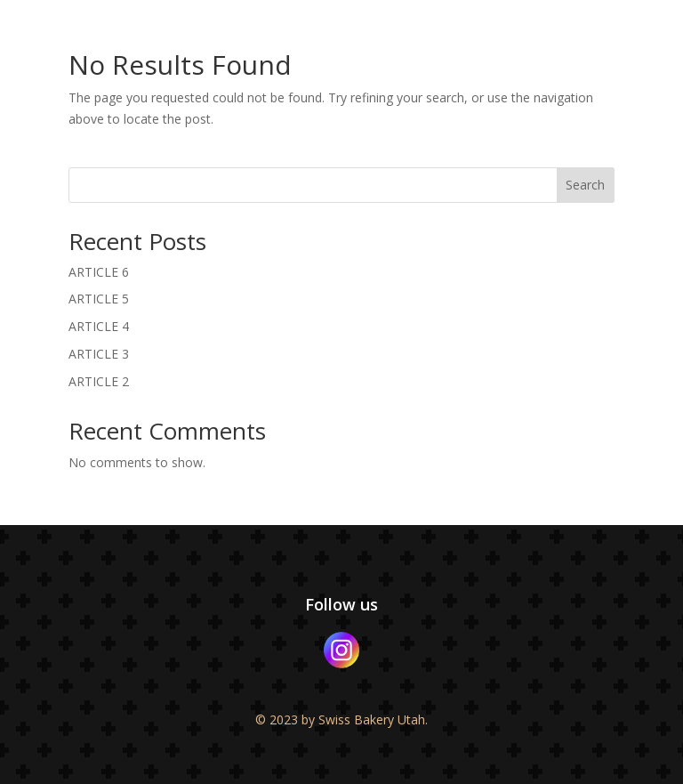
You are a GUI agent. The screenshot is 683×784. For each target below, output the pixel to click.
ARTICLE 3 (99, 354)
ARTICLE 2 (99, 381)
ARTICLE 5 (99, 299)
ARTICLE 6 (99, 272)
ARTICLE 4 (99, 326)
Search (585, 185)
